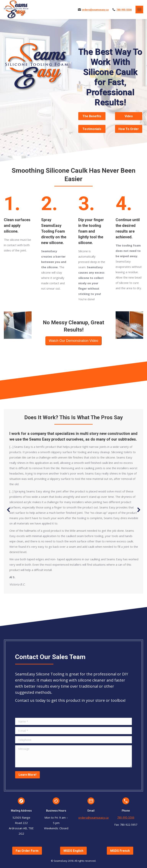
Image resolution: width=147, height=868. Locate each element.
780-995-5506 (124, 10)
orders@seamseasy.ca (95, 10)
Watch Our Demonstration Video (73, 341)
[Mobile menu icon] (139, 10)
